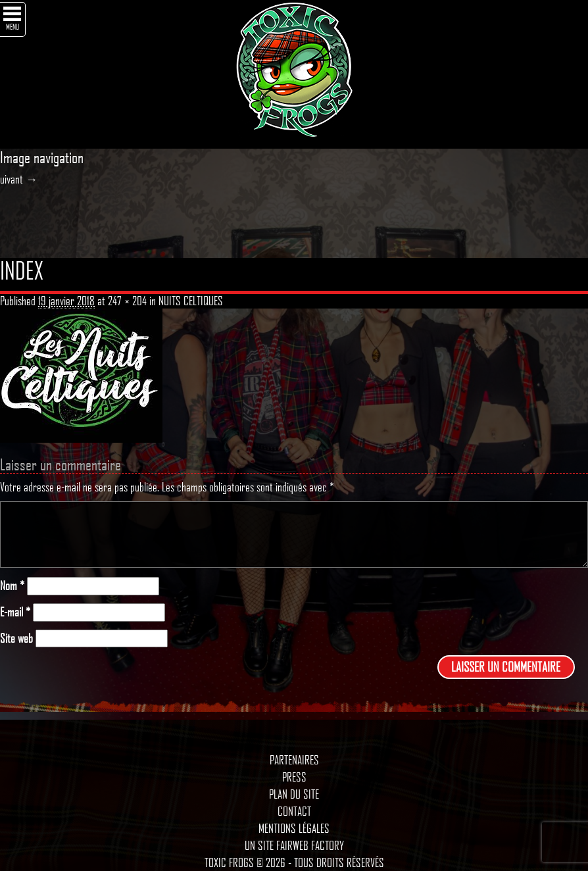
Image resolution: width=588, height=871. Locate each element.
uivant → (19, 179)
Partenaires (294, 760)
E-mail (15, 612)
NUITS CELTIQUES (191, 301)
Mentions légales (294, 828)
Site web (16, 638)
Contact (294, 811)
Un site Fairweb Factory (294, 845)
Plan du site (294, 794)
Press (294, 777)
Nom (12, 586)
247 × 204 (127, 301)
